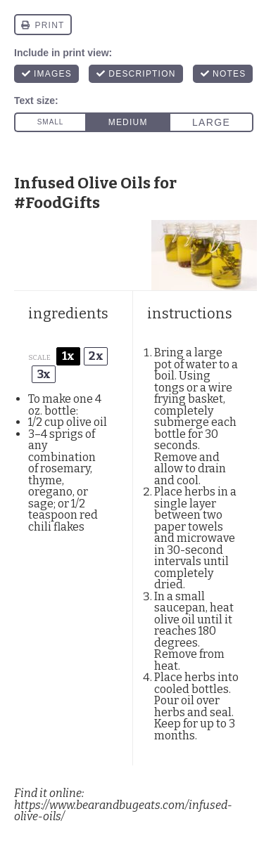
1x (68, 356)
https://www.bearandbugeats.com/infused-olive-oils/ (123, 811)
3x (44, 374)
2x (96, 356)
